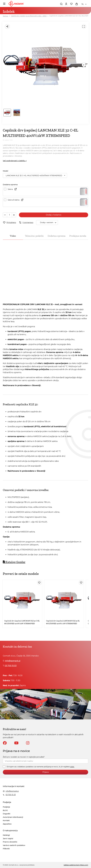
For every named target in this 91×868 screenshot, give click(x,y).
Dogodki (7, 814)
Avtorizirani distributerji (13, 817)
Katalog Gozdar (14, 562)
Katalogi (6, 835)
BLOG (5, 810)
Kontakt (6, 820)
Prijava (45, 772)
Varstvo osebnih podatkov (14, 845)
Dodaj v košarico (54, 215)
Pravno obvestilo (10, 842)
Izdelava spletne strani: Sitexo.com (76, 865)
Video (13, 236)
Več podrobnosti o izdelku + (15, 161)
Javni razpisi (8, 839)
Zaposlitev (7, 824)
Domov (6, 16)
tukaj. (72, 767)
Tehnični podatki (34, 236)
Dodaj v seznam (49, 223)
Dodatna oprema (57, 236)
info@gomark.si (13, 661)
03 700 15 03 (11, 666)
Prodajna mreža (78, 236)
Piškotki (6, 849)
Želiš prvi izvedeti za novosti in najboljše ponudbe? (24, 757)
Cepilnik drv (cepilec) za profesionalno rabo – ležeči (29, 16)
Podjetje (6, 807)
